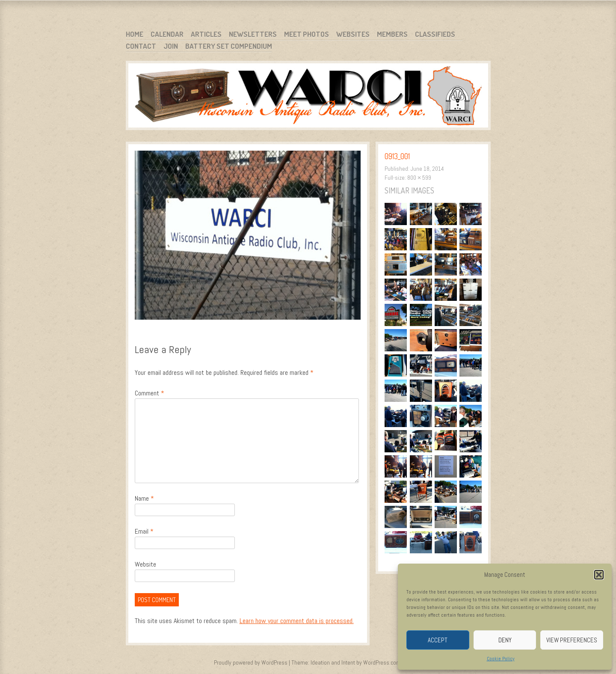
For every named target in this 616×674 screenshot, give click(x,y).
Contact (141, 46)
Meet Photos (307, 34)
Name (144, 498)
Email (144, 531)
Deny (505, 640)
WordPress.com (382, 662)
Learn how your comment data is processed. (297, 621)
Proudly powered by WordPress (251, 662)
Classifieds (435, 34)
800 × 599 (419, 178)
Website (145, 564)
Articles (206, 34)
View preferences (572, 640)
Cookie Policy (501, 659)
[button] (599, 575)
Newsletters (253, 34)
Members (392, 34)
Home (135, 34)
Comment (150, 393)
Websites (353, 34)
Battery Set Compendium (229, 46)
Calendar (167, 34)
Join (171, 46)
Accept (438, 640)
